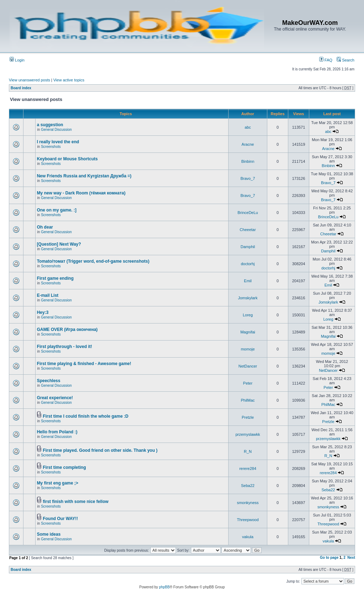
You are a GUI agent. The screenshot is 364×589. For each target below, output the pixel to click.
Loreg (248, 315)
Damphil (248, 247)
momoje (248, 349)
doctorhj (248, 264)
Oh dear (45, 227)
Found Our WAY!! (60, 519)
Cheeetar (248, 230)
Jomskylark (248, 298)
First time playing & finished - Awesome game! (84, 364)
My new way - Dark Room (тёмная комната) (81, 193)
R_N (248, 451)
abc (248, 127)
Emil (248, 281)
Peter (248, 383)
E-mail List (48, 295)
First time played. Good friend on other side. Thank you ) (100, 450)
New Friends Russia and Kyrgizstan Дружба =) (84, 176)
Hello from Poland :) (57, 432)
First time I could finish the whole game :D (85, 416)
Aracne (248, 144)
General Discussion (56, 130)
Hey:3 (43, 312)
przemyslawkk (248, 434)
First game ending (55, 278)
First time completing (64, 467)
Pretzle (248, 417)
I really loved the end (58, 142)
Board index (21, 88)
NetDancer (248, 366)
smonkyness (248, 503)
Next (351, 558)
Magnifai (248, 332)
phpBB (164, 587)
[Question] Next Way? (59, 244)
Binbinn (248, 161)
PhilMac (248, 400)
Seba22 (248, 486)
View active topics (69, 80)
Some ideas (49, 534)
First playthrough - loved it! (65, 347)
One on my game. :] (57, 210)
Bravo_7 (248, 178)
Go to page (329, 558)
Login (17, 60)
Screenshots (51, 147)
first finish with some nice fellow (76, 502)
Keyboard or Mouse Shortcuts (67, 159)
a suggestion (50, 125)
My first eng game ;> (58, 483)
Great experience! (55, 398)
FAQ (326, 60)
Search (346, 60)
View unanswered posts (30, 80)
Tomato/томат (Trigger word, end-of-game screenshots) (93, 261)
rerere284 (248, 468)
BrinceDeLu (248, 213)
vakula (248, 537)
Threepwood (248, 520)
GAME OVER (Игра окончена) (67, 330)
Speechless (49, 381)
